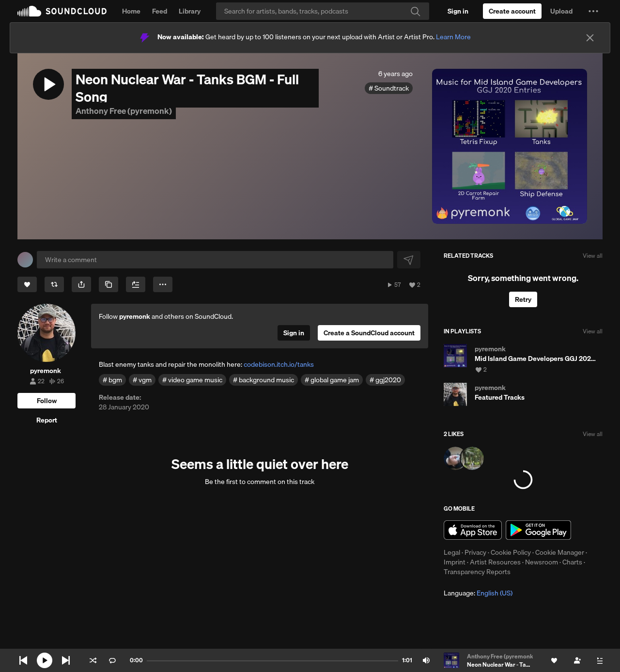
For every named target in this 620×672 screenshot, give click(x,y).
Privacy (475, 552)
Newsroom (542, 562)
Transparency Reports (477, 572)
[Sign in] (458, 11)
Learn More (453, 37)
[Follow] (46, 401)
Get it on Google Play (538, 530)
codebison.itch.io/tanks (279, 364)
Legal (452, 552)
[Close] (590, 38)
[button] (593, 11)
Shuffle (93, 660)
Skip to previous (23, 660)
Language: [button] (478, 593)
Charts (572, 562)
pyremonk (135, 316)
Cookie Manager (560, 552)
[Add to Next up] (136, 284)
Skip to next (66, 660)
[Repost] (54, 284)
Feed (160, 11)
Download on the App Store (473, 530)
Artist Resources (495, 562)
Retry (523, 299)
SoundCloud (62, 11)
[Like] (27, 284)
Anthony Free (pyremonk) (124, 111)
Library (190, 11)
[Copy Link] (108, 284)
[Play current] (45, 660)
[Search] (323, 11)
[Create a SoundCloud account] (512, 11)
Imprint (455, 562)
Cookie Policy (511, 552)
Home (131, 11)
